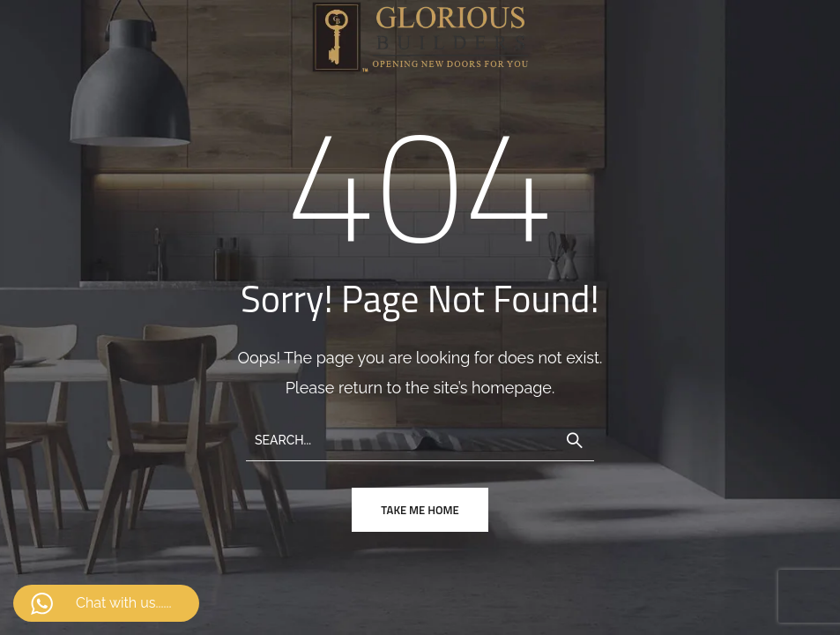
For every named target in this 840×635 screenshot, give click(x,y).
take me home (420, 510)
